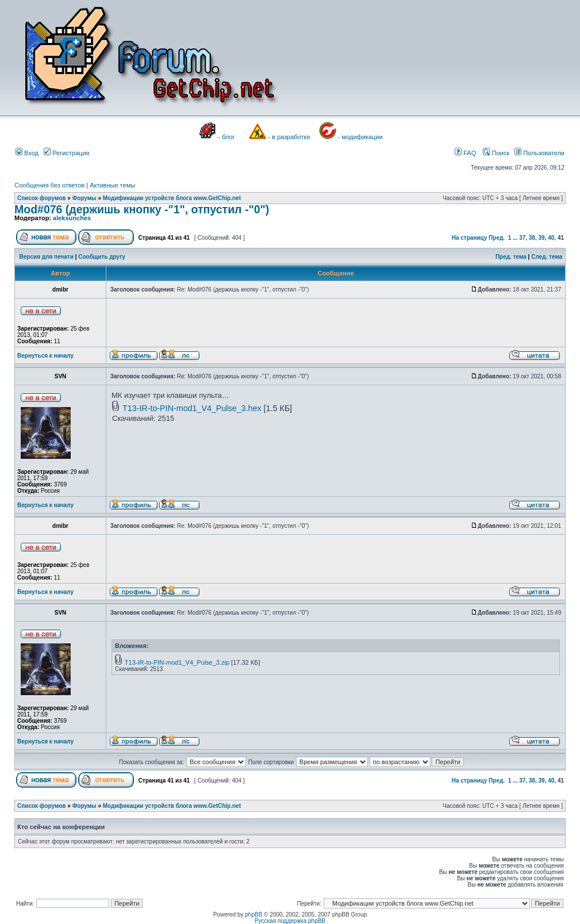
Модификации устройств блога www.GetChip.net (172, 198)
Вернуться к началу (45, 356)
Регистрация (66, 153)
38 (532, 238)
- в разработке (289, 137)
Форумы (84, 198)
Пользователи (539, 153)
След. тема (547, 257)
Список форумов (42, 198)
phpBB (253, 915)
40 (551, 238)
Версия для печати (47, 257)
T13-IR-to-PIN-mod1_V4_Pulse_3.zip (177, 662)
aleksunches (72, 218)
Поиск (496, 153)
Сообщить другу (102, 257)
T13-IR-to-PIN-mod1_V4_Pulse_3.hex (192, 408)
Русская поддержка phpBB (290, 921)
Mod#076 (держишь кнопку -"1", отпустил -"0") (142, 209)
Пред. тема (511, 257)
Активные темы (112, 185)
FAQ (465, 153)
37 (522, 238)
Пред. (497, 238)
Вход (27, 153)
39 (542, 238)
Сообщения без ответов (49, 185)
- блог (227, 137)
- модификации (360, 137)
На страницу (470, 238)
